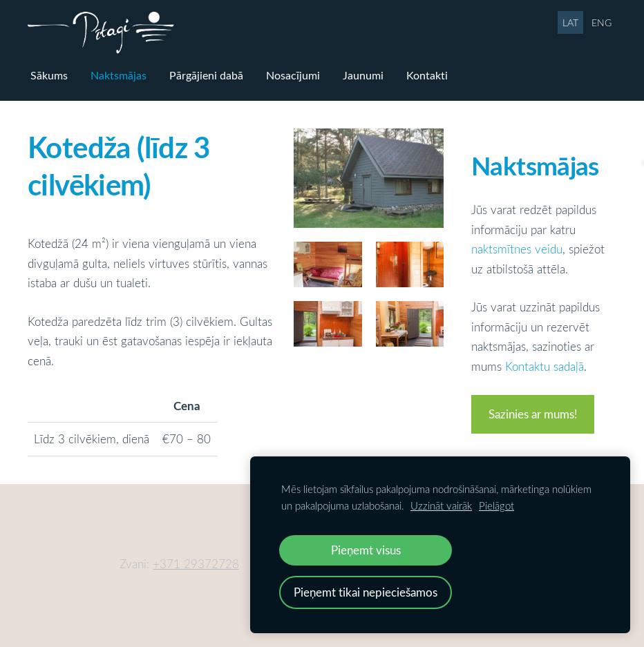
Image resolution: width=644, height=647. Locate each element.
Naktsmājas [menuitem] (119, 75)
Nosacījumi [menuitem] (293, 75)
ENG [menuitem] (602, 22)
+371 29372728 (196, 564)
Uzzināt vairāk (441, 505)
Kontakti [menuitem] (427, 75)
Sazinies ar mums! (533, 414)
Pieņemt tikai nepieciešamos (366, 592)
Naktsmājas (535, 165)
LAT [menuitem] (570, 22)
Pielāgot (496, 505)
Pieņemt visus (366, 550)
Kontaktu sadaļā (544, 366)
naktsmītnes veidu (517, 249)
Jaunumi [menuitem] (363, 75)
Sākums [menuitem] (49, 75)
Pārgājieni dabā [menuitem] (206, 75)
